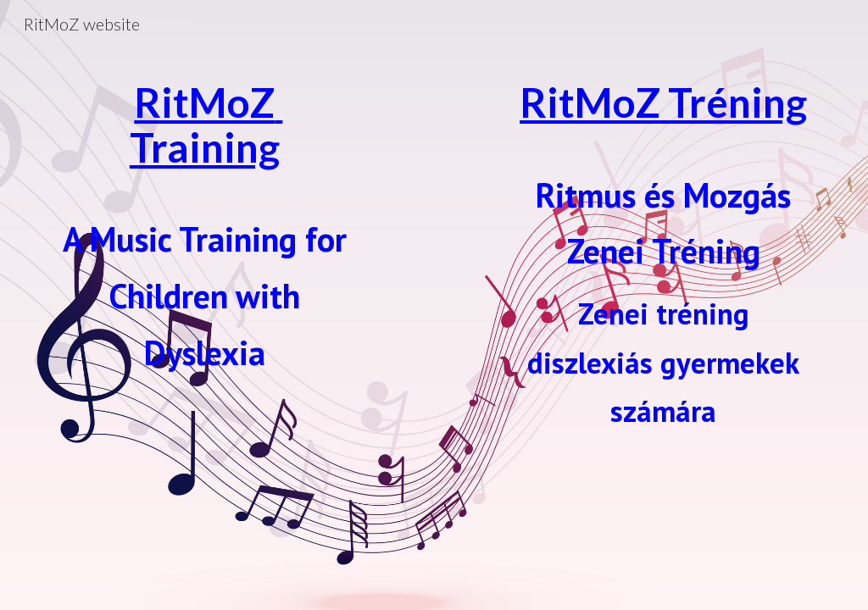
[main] (205, 261)
